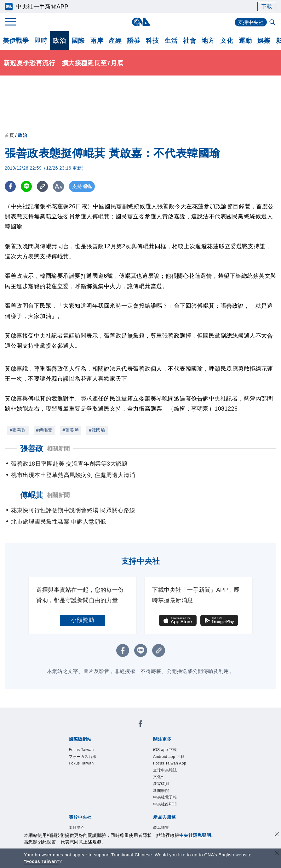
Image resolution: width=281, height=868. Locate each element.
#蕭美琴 (71, 430)
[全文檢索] (273, 23)
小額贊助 (83, 620)
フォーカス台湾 (83, 757)
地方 (208, 41)
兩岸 (97, 41)
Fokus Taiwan (81, 763)
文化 (227, 41)
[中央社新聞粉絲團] (140, 725)
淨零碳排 (161, 784)
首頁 (9, 135)
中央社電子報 (165, 797)
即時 (41, 41)
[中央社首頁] (141, 22)
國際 (78, 41)
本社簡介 (77, 828)
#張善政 (18, 430)
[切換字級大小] (58, 186)
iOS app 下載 (165, 750)
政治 (59, 41)
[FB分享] (10, 186)
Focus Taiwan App (170, 763)
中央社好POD (165, 804)
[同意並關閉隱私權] (277, 834)
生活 (171, 41)
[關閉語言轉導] (277, 854)
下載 (267, 6)
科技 (152, 41)
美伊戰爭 (16, 41)
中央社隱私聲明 (195, 835)
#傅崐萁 (44, 430)
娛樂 (264, 41)
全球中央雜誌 (165, 770)
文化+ (158, 777)
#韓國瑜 (97, 430)
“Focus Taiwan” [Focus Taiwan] (42, 861)
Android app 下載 (169, 757)
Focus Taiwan (81, 750)
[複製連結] (42, 186)
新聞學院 (161, 791)
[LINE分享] (26, 186)
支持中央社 (251, 22)
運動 (245, 41)
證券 (134, 41)
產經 (115, 41)
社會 (189, 41)
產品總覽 (161, 828)
